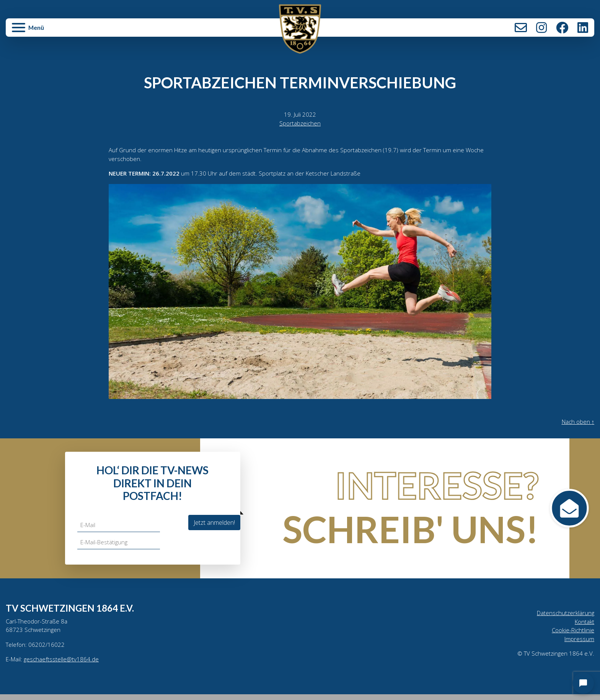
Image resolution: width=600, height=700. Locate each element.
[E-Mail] (120, 528)
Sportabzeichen (300, 124)
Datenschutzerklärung (564, 616)
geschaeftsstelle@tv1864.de (63, 665)
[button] (104, 31)
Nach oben (577, 425)
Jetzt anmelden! (214, 525)
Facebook (562, 28)
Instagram (541, 28)
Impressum (579, 644)
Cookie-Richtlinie (572, 635)
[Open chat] (583, 683)
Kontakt (521, 28)
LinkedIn (583, 28)
